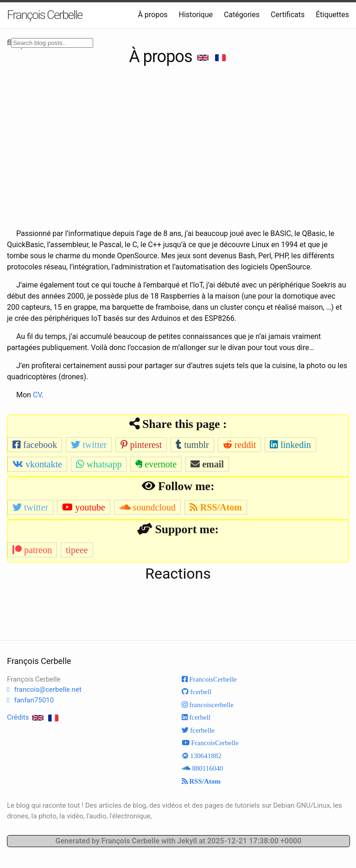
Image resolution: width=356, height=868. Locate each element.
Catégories (242, 15)
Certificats (288, 15)
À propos (153, 15)
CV (37, 395)
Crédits (18, 717)
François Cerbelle (44, 15)
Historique (196, 15)
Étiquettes (332, 15)
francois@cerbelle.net (48, 689)
